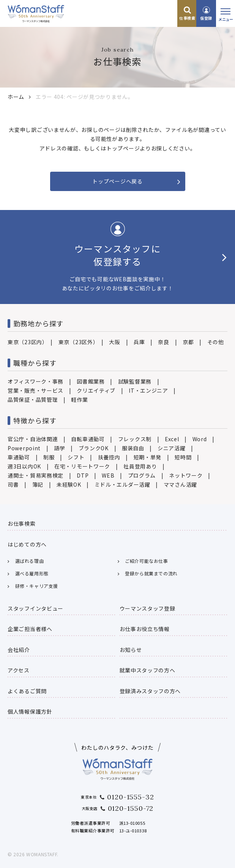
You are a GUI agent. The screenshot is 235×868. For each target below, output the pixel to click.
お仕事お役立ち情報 (145, 629)
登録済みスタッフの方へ (150, 691)
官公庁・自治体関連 (33, 439)
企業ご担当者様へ (30, 629)
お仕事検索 (22, 523)
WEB (108, 475)
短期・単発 (148, 457)
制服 (49, 457)
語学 (59, 448)
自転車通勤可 (88, 439)
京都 (188, 342)
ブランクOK (94, 448)
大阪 (114, 342)
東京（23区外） (77, 342)
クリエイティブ (96, 390)
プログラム (142, 475)
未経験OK (69, 484)
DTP (83, 475)
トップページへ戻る (117, 181)
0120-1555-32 (131, 797)
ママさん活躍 (180, 484)
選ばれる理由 (30, 561)
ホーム (16, 97)
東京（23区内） (26, 342)
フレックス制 (135, 439)
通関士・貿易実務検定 (35, 475)
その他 (216, 342)
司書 (13, 484)
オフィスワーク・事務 (35, 381)
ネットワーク (186, 475)
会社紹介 (19, 650)
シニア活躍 (172, 448)
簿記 (38, 484)
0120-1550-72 (131, 808)
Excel (172, 439)
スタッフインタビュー (35, 608)
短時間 (183, 457)
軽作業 (79, 400)
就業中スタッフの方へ (147, 670)
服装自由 (133, 448)
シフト (76, 457)
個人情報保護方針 (30, 711)
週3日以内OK (24, 466)
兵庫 (139, 342)
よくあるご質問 (27, 691)
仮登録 (206, 18)
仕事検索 (187, 18)
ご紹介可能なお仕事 (146, 561)
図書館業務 (91, 381)
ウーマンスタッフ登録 (147, 608)
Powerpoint (24, 448)
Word (200, 439)
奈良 (163, 342)
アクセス (19, 670)
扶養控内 (109, 457)
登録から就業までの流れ (151, 573)
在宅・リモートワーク (82, 466)
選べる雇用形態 (32, 573)
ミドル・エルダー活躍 (122, 484)
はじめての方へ (27, 544)
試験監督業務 (135, 381)
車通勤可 (19, 457)
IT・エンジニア (148, 390)
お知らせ (131, 650)
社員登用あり (140, 466)
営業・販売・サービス (35, 390)
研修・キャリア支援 (37, 586)
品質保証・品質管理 (33, 400)
